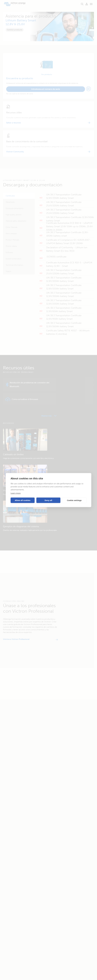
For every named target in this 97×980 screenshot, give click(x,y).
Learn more (16, 493)
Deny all (48, 500)
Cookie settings (74, 500)
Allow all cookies (23, 500)
